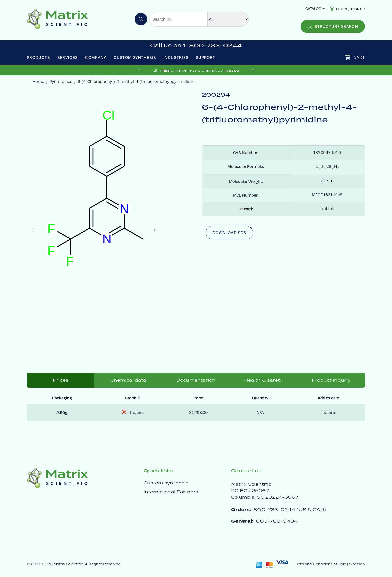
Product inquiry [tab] (331, 380)
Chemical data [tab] (128, 380)
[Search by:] (178, 19)
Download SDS (229, 233)
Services (68, 57)
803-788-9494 (277, 521)
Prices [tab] (61, 380)
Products (38, 57)
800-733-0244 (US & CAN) (290, 510)
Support (206, 57)
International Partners (171, 492)
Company (96, 57)
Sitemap (357, 564)
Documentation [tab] (196, 380)
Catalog (313, 9)
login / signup (351, 9)
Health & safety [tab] (263, 380)
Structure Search (333, 27)
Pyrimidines (61, 81)
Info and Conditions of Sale (322, 564)
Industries (176, 57)
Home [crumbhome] (38, 81)
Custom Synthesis (135, 57)
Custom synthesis (166, 483)
